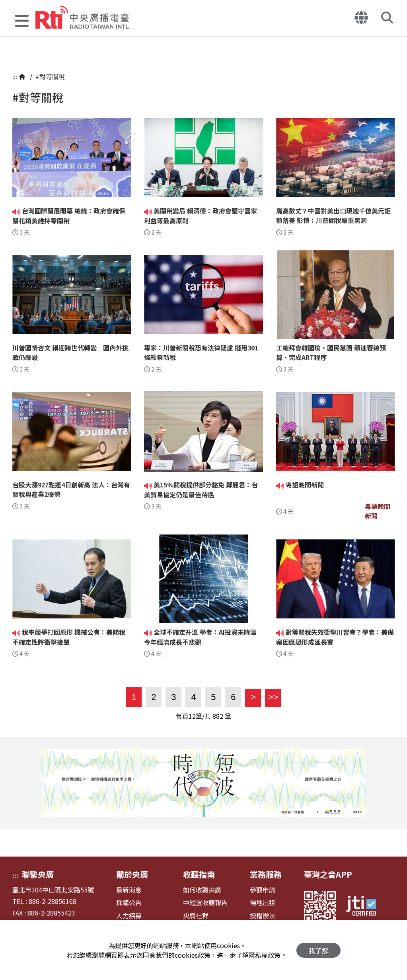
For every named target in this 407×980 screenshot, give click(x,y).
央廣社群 (196, 916)
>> (272, 697)
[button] (22, 22)
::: (15, 76)
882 (218, 716)
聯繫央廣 (38, 874)
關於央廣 (132, 874)
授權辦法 (263, 916)
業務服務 (266, 874)
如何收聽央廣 (202, 890)
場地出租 (263, 903)
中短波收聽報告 (205, 903)
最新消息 (129, 890)
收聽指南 (199, 874)
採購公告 (129, 903)
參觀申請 (263, 890)
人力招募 (129, 916)
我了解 (318, 950)
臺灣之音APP (328, 874)
